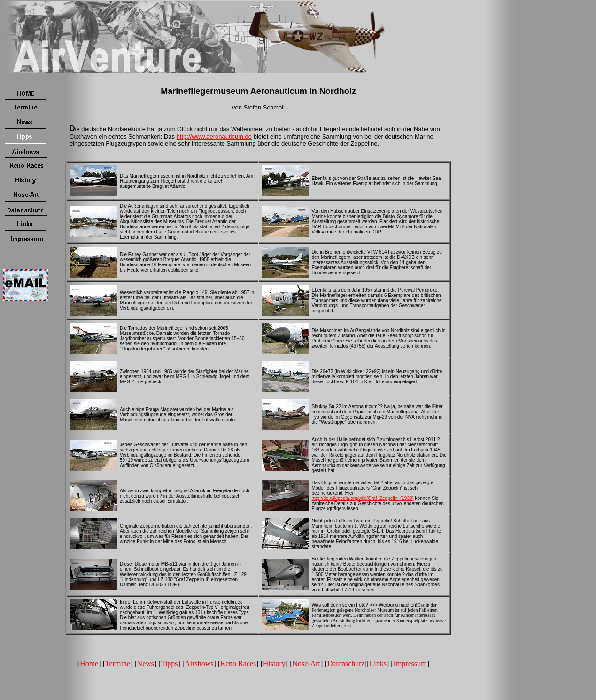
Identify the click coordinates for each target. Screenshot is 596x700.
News (146, 664)
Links (378, 664)
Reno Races (238, 664)
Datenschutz (346, 664)
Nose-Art (307, 664)
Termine (118, 664)
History (274, 664)
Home (89, 664)
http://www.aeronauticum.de (214, 136)
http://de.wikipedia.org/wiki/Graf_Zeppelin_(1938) (363, 498)
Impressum (410, 664)
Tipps (170, 664)
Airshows (199, 664)
